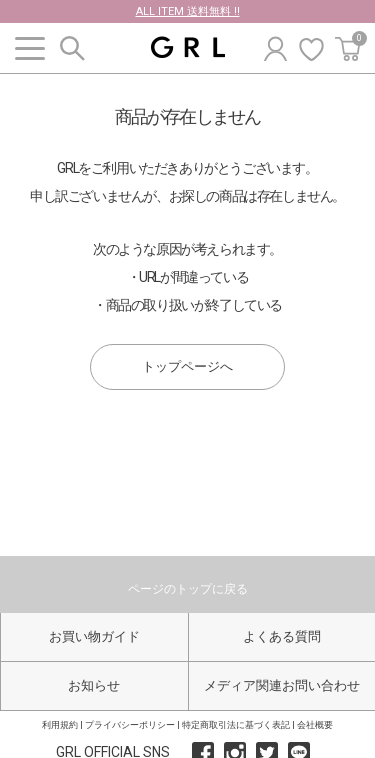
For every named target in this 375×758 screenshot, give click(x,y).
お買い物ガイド (94, 636)
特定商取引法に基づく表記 (236, 725)
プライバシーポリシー (130, 725)
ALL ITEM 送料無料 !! (188, 11)
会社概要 (315, 725)
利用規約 (60, 725)
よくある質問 (282, 636)
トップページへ (187, 366)
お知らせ (94, 685)
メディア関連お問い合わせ (282, 685)
